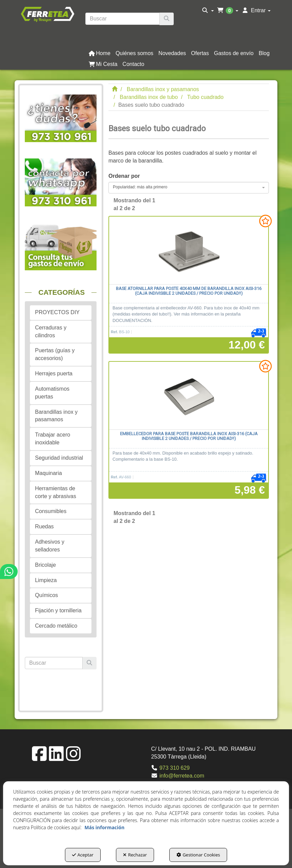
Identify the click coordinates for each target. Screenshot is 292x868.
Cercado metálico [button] (56, 626)
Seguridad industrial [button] (59, 458)
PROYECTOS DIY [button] (57, 312)
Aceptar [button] (83, 855)
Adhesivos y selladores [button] (50, 546)
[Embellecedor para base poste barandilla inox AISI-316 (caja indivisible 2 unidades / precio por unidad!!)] (189, 396)
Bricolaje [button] (45, 565)
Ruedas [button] (44, 526)
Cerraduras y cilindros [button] (51, 331)
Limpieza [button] (46, 580)
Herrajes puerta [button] (54, 373)
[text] (123, 19)
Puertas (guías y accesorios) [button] (55, 354)
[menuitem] (208, 11)
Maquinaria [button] (48, 473)
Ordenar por (124, 176)
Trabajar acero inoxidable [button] (53, 439)
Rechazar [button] (135, 855)
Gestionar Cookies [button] (198, 855)
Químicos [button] (47, 595)
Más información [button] (104, 827)
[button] (47, 14)
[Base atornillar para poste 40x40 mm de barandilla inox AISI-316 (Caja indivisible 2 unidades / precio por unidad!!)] (189, 251)
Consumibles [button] (51, 511)
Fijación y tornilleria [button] (58, 610)
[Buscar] (167, 19)
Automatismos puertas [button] (52, 393)
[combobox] (189, 188)
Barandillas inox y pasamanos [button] (56, 416)
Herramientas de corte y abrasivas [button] (56, 492)
